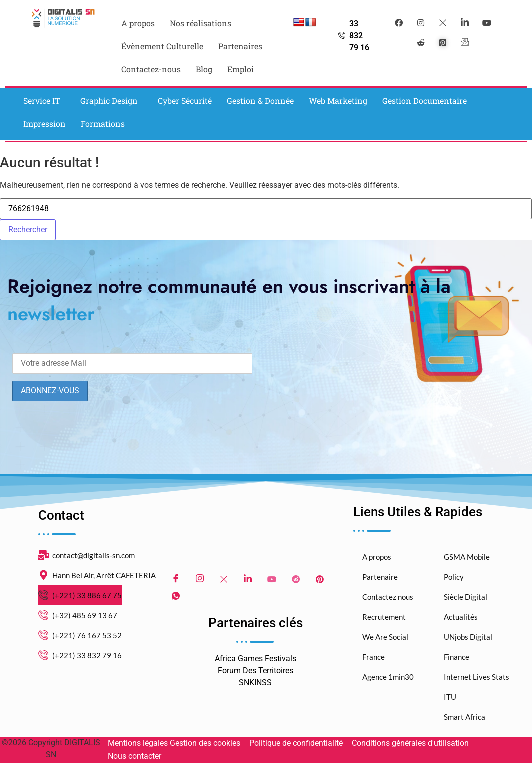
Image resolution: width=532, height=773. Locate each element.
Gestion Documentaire (425, 100)
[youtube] (487, 23)
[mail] (465, 43)
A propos (138, 23)
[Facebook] (399, 23)
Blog (204, 69)
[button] (44, 101)
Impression (45, 123)
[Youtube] (272, 579)
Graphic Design (109, 100)
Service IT (42, 100)
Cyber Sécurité (185, 100)
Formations (103, 123)
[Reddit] (296, 579)
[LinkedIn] (465, 23)
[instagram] (421, 23)
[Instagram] (200, 579)
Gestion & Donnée (260, 100)
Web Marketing (338, 100)
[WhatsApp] (176, 597)
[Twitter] (443, 23)
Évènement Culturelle (162, 46)
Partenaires (240, 46)
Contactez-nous (151, 69)
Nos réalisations (201, 23)
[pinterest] (443, 43)
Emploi (241, 69)
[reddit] (421, 43)
